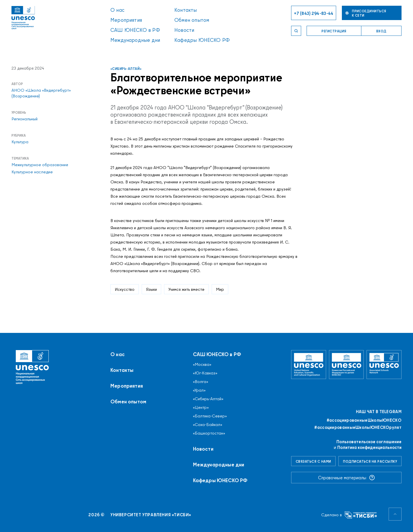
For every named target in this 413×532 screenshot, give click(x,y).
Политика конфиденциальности (369, 447)
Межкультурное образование (40, 165)
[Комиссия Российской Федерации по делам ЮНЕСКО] (346, 365)
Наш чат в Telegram (379, 412)
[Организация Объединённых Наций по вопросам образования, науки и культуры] (309, 365)
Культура (20, 142)
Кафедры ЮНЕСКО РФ (202, 40)
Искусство (125, 289)
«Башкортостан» (209, 433)
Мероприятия (126, 20)
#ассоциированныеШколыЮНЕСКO (364, 420)
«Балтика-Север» (210, 416)
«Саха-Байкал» (208, 425)
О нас (117, 10)
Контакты (186, 10)
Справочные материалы (346, 478)
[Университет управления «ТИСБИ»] (361, 515)
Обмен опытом (192, 20)
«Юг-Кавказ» (205, 373)
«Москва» (202, 364)
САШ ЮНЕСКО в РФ (135, 30)
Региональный (25, 119)
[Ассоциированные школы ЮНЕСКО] (384, 365)
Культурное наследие (32, 172)
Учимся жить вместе (186, 289)
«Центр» (201, 407)
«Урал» (199, 390)
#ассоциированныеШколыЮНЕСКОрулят (358, 427)
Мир (220, 289)
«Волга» (201, 382)
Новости (184, 30)
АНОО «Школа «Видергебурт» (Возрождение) (41, 93)
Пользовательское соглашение (369, 442)
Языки (151, 289)
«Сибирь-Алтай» (126, 69)
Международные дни (135, 40)
